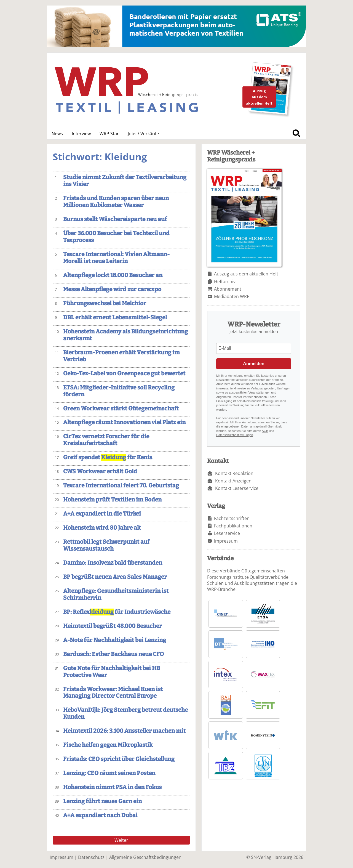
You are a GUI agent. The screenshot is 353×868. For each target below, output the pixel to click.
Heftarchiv (225, 282)
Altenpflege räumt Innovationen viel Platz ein (124, 422)
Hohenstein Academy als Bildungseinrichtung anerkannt (125, 335)
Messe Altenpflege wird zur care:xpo (112, 289)
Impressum (226, 541)
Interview (81, 134)
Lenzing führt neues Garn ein (102, 801)
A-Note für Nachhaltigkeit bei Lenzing (115, 640)
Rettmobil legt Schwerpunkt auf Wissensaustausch (106, 545)
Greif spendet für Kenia (108, 457)
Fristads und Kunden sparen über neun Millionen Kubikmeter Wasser (116, 202)
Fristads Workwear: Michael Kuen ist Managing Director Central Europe (113, 693)
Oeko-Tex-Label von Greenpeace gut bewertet (124, 374)
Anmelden (254, 364)
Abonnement (228, 289)
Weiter (121, 840)
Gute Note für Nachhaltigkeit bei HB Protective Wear (112, 672)
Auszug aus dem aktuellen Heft (246, 274)
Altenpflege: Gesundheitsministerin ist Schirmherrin (116, 594)
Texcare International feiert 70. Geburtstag (121, 486)
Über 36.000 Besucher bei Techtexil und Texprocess (116, 237)
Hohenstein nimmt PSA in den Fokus (112, 787)
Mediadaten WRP (232, 296)
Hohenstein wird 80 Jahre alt (102, 528)
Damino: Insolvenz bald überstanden (113, 563)
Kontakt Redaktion (234, 473)
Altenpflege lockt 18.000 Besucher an (113, 275)
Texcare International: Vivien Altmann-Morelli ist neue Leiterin (116, 258)
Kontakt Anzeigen (233, 481)
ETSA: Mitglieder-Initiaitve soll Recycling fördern (119, 391)
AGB (265, 431)
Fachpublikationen (233, 526)
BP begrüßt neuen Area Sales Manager (115, 577)
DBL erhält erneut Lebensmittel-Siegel (115, 318)
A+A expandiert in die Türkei (102, 514)
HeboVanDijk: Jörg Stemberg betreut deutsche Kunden (125, 713)
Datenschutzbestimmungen (235, 435)
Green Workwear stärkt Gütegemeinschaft (121, 409)
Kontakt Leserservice (237, 488)
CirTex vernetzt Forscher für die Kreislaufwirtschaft (106, 440)
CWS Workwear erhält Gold (100, 472)
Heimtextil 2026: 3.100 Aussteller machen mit (124, 731)
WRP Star (109, 134)
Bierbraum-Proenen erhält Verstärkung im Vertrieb (121, 356)
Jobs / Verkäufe (143, 134)
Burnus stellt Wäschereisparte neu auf (115, 219)
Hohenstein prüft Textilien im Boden (112, 500)
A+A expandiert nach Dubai (100, 815)
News (57, 134)
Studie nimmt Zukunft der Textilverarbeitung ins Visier (125, 181)
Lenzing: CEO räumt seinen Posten (109, 773)
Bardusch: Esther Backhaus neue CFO (113, 654)
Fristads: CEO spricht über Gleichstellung (119, 759)
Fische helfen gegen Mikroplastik (108, 745)
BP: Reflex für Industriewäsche (117, 612)
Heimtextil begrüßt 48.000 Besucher (113, 626)
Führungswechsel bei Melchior (105, 303)
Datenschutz (91, 857)
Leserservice (227, 533)
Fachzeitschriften (232, 518)
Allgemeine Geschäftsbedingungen (145, 857)
